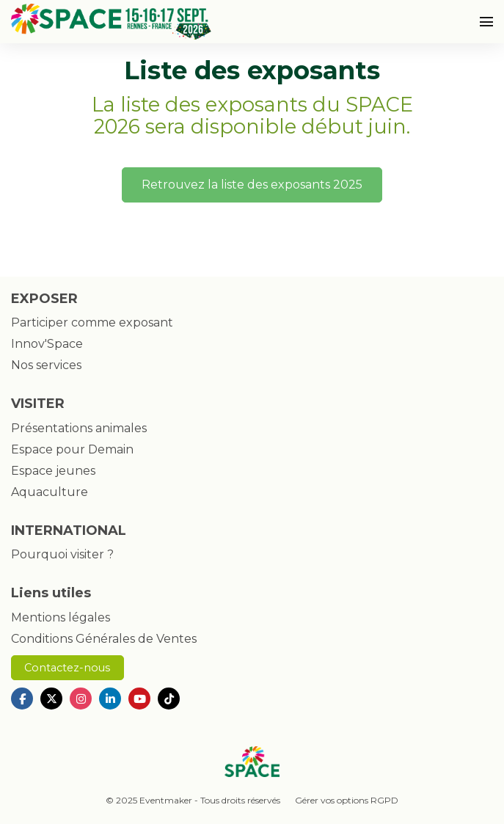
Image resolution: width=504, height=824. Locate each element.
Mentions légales (61, 617)
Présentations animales (79, 428)
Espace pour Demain (72, 449)
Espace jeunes (53, 471)
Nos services (46, 365)
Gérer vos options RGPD (347, 800)
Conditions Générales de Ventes (104, 639)
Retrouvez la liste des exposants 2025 (252, 185)
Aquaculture (50, 492)
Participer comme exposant (92, 322)
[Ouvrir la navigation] (486, 22)
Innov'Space (47, 344)
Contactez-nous (67, 668)
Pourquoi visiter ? (62, 554)
